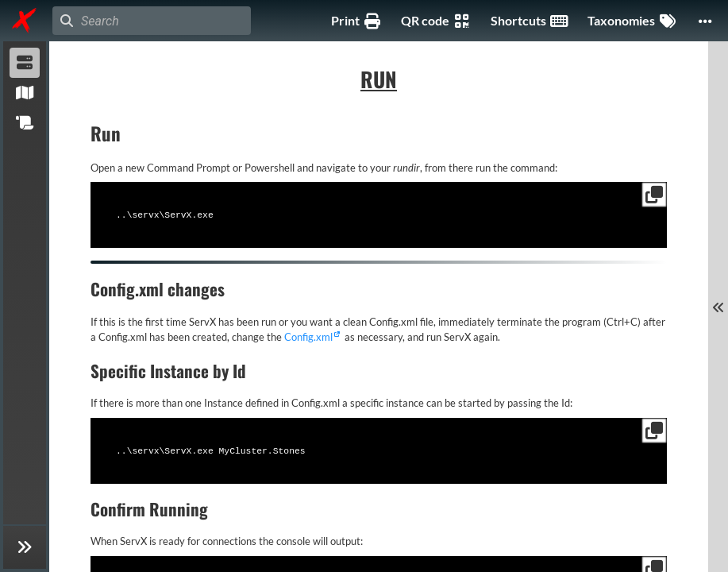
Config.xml (308, 335)
